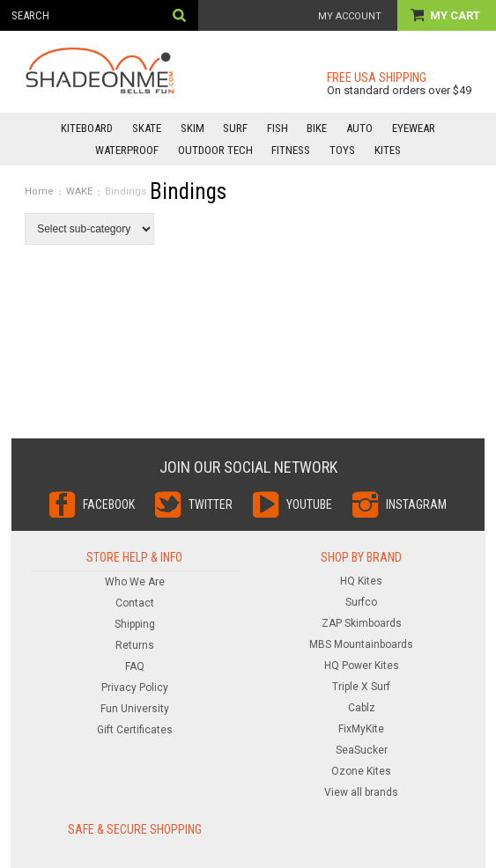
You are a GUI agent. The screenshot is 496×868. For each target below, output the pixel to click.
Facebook (109, 504)
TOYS (342, 150)
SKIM (192, 128)
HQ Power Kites (362, 666)
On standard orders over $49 (399, 90)
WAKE (79, 191)
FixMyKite (361, 729)
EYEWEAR (414, 128)
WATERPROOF (127, 150)
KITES (388, 150)
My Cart (456, 15)
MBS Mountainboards (361, 644)
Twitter (211, 504)
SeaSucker (362, 750)
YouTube (309, 504)
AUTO (359, 128)
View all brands (361, 792)
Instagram (416, 504)
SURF (235, 128)
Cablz (362, 708)
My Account (350, 16)
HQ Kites (361, 581)
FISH (278, 128)
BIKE (317, 128)
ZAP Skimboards (362, 623)
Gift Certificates (135, 730)
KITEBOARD (87, 128)
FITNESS (291, 150)
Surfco (361, 602)
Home (39, 191)
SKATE (147, 128)
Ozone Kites (361, 771)
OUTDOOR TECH (215, 150)
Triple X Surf (361, 687)
